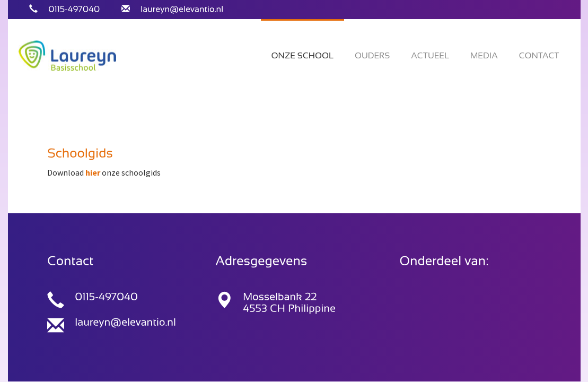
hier (93, 172)
